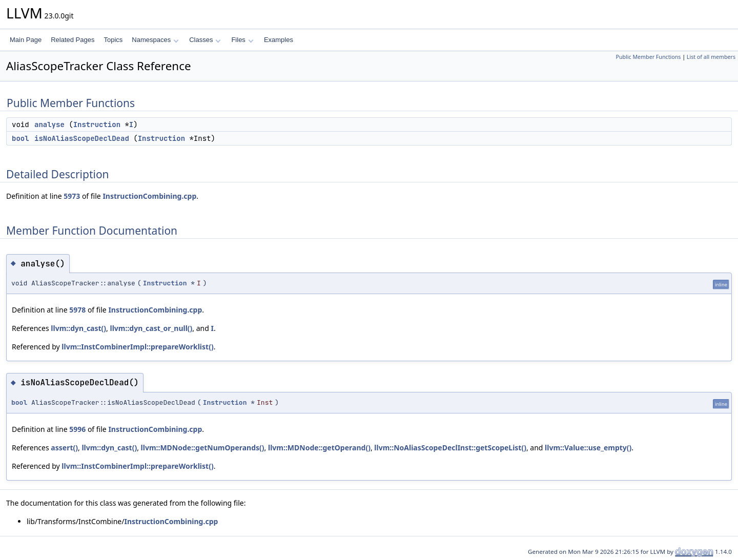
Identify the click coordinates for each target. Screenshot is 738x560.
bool (20, 138)
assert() (64, 448)
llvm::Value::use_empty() (588, 448)
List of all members (711, 57)
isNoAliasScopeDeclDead (82, 138)
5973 (72, 196)
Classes (205, 40)
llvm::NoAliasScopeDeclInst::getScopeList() (450, 448)
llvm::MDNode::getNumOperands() (203, 448)
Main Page (26, 40)
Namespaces (155, 40)
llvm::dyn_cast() (78, 328)
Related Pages (73, 40)
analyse (49, 125)
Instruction (97, 125)
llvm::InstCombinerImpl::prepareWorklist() (137, 347)
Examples (279, 40)
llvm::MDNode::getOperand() (319, 448)
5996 (77, 429)
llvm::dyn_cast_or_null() (151, 328)
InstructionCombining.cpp (149, 196)
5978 (77, 310)
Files (242, 40)
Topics (113, 40)
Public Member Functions (648, 57)
